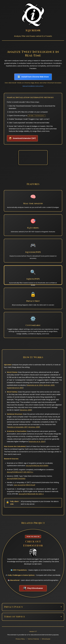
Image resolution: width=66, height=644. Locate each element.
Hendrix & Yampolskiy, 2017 (18, 427)
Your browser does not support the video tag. (33, 158)
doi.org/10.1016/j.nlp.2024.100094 (37, 466)
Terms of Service (33, 639)
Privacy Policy (20, 639)
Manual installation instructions (33, 86)
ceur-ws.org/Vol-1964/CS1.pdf (24, 485)
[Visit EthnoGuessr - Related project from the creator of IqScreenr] (33, 563)
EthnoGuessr (46, 639)
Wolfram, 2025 (49, 385)
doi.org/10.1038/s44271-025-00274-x (20, 472)
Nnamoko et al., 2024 (35, 385)
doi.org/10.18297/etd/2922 (16, 479)
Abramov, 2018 (26, 410)
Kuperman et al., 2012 (15, 388)
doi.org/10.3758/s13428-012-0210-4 (31, 494)
